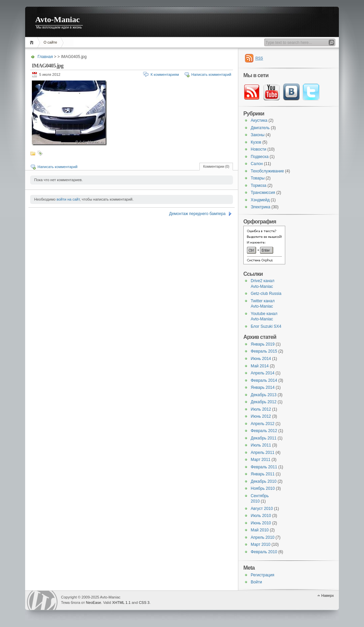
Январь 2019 (263, 344)
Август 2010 (262, 509)
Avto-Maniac (57, 19)
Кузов (256, 142)
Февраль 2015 (264, 351)
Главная (33, 42)
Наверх (328, 595)
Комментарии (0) (216, 167)
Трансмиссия (263, 193)
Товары (258, 178)
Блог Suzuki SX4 (266, 326)
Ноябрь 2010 (263, 488)
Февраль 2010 (264, 552)
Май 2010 (260, 530)
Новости (258, 149)
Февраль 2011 (264, 467)
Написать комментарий (211, 74)
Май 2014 (260, 366)
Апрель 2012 (263, 424)
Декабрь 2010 (264, 481)
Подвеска (260, 157)
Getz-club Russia (266, 294)
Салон (257, 164)
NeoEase (93, 603)
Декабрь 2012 (264, 402)
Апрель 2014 (263, 373)
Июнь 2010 (261, 523)
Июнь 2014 (261, 359)
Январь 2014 (263, 387)
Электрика (260, 207)
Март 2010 (261, 544)
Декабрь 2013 (264, 395)
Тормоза (259, 186)
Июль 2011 (261, 445)
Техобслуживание (267, 171)
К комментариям (165, 74)
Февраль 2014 (264, 380)
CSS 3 (144, 603)
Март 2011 (261, 460)
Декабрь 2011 (264, 438)
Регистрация (262, 575)
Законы (258, 135)
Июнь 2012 (261, 416)
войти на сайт (68, 199)
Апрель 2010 (263, 537)
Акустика (259, 120)
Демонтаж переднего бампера (197, 214)
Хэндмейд (260, 200)
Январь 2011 (263, 474)
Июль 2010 (261, 516)
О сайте (50, 42)
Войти (256, 582)
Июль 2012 (261, 409)
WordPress (42, 600)
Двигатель (260, 128)
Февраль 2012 (264, 431)
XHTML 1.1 (121, 603)
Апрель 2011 (263, 453)
